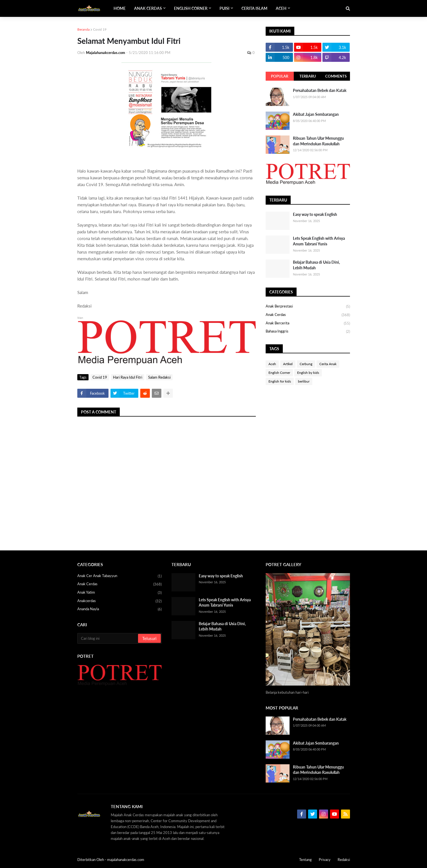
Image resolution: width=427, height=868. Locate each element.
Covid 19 (100, 29)
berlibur (304, 381)
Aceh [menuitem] (281, 8)
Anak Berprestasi (308, 307)
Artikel (288, 364)
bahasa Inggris (308, 332)
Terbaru (308, 76)
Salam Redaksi (159, 377)
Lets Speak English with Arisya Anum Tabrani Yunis (319, 241)
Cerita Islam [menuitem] (254, 8)
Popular (280, 76)
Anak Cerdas (308, 315)
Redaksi (344, 860)
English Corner (279, 373)
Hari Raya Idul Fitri (128, 377)
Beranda (83, 29)
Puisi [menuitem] (224, 8)
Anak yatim (119, 593)
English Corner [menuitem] (191, 8)
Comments (336, 76)
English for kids (280, 381)
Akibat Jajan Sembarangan (316, 114)
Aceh (272, 364)
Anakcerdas (119, 601)
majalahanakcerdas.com (126, 860)
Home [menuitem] (120, 8)
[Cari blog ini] (108, 638)
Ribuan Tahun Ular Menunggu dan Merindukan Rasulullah (318, 141)
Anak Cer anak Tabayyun (119, 576)
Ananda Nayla (119, 609)
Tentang (305, 860)
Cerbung (306, 364)
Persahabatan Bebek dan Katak (320, 90)
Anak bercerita (308, 324)
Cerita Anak (328, 364)
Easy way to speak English (315, 214)
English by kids (308, 373)
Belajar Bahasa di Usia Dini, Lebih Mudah (316, 265)
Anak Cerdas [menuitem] (148, 8)
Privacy (325, 860)
